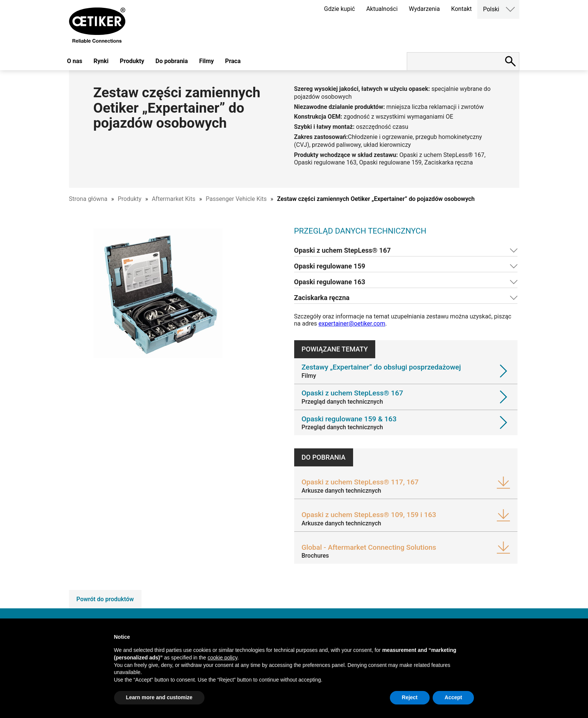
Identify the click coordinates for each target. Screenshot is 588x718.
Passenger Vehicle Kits (236, 199)
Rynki (101, 61)
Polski (491, 9)
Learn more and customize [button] (159, 697)
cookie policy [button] (222, 658)
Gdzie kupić (340, 9)
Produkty (132, 61)
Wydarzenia (425, 9)
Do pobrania (171, 61)
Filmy (207, 61)
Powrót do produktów (105, 599)
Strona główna (88, 199)
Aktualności (382, 9)
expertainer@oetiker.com (352, 324)
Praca (233, 61)
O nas (75, 61)
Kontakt (461, 9)
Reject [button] (410, 697)
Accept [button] (453, 697)
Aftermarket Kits (173, 199)
